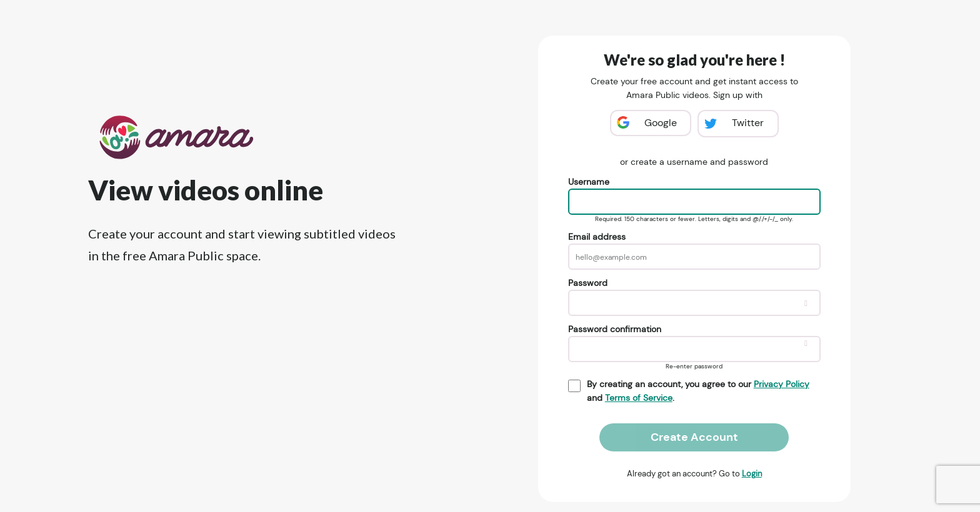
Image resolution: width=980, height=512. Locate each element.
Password (588, 283)
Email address (597, 237)
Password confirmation (615, 329)
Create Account (694, 437)
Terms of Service (639, 398)
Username (589, 182)
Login (752, 474)
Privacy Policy (782, 384)
